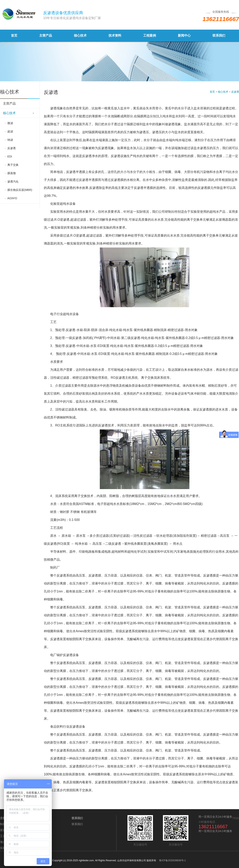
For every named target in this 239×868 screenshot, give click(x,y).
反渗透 (12, 148)
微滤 (10, 123)
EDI (10, 156)
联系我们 (219, 35)
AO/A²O (12, 198)
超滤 (10, 131)
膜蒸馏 (12, 173)
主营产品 (46, 35)
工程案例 (150, 35)
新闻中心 (184, 35)
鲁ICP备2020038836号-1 (172, 860)
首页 (14, 35)
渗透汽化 (13, 182)
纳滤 (10, 140)
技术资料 (115, 35)
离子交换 (13, 165)
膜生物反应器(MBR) (20, 190)
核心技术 (80, 35)
